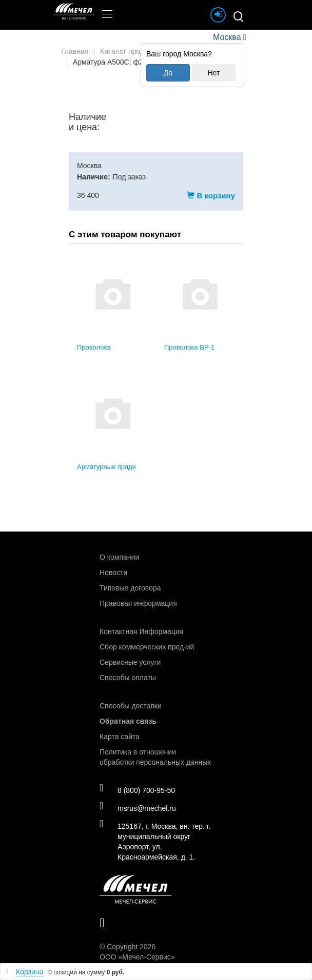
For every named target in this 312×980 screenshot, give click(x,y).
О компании (119, 557)
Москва (227, 37)
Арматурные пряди (106, 467)
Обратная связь (128, 721)
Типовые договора (130, 588)
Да (168, 73)
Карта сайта (120, 737)
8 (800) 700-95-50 (137, 790)
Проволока (94, 347)
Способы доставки (131, 706)
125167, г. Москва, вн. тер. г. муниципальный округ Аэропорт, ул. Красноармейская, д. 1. (155, 841)
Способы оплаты (128, 678)
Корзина (30, 972)
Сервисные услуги (130, 662)
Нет (213, 73)
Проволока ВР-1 (189, 347)
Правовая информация (138, 603)
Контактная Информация (141, 631)
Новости (113, 573)
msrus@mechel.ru (138, 808)
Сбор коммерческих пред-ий (147, 647)
